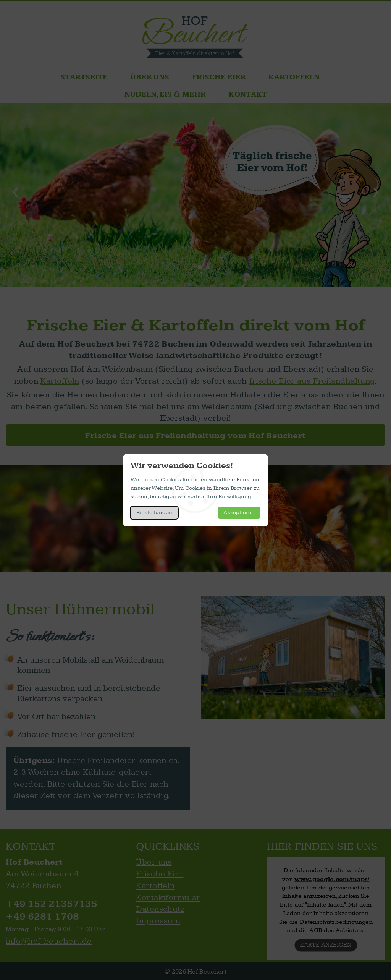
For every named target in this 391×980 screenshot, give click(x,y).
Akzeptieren (239, 513)
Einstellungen (154, 513)
